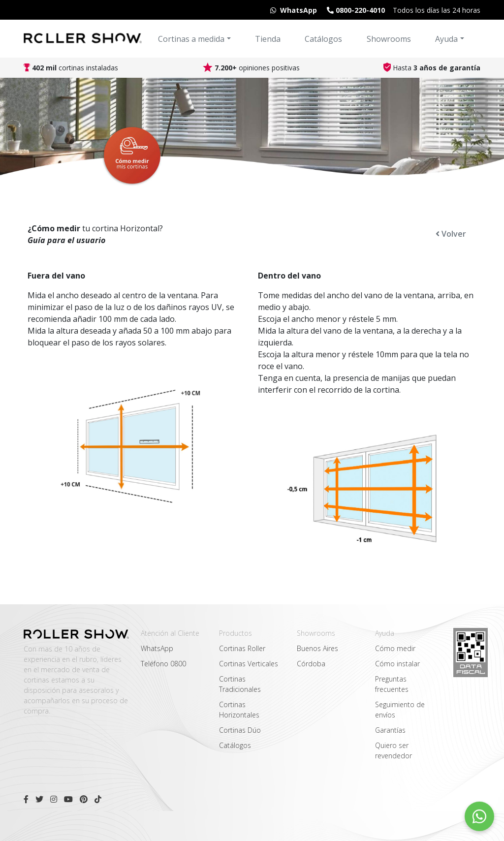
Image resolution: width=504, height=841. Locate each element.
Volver (451, 234)
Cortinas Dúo (240, 730)
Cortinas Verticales (249, 664)
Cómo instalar (397, 664)
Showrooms (389, 39)
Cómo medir (395, 648)
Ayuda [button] (446, 39)
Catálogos (323, 39)
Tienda (268, 39)
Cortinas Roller (242, 648)
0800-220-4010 (355, 10)
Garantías (390, 730)
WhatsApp (157, 648)
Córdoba (311, 664)
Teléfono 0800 (163, 664)
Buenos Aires (317, 648)
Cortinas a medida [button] (191, 39)
